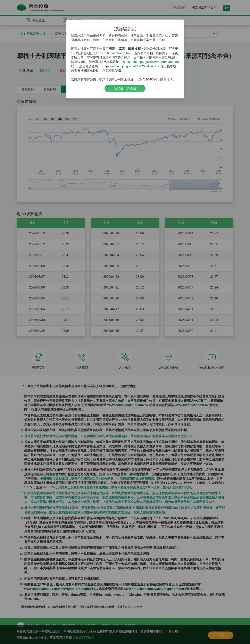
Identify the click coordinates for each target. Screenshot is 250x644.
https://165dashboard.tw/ (113, 53)
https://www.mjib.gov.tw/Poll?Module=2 (130, 66)
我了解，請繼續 (125, 88)
